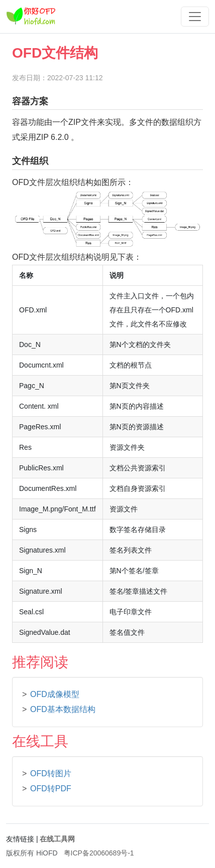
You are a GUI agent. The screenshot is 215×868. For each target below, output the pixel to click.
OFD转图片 (51, 773)
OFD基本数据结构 (63, 709)
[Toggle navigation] (195, 17)
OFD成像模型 (55, 694)
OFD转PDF (51, 789)
